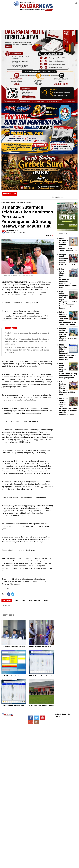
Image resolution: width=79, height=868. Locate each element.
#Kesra (24, 600)
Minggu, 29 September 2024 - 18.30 (16, 232)
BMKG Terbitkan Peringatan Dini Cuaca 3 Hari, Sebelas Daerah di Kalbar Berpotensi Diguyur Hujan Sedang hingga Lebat (27, 341)
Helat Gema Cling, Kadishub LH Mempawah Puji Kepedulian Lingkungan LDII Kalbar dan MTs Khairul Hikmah (68, 278)
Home (3, 203)
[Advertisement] (39, 15)
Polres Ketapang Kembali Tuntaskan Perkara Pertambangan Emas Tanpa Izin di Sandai (67, 318)
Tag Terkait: (7, 600)
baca (48, 235)
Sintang (28, 203)
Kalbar (8, 203)
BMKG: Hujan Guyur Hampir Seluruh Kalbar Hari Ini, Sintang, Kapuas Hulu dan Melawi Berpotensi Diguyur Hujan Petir (27, 350)
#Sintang (46, 600)
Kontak (58, 717)
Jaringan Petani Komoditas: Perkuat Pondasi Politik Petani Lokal (67, 260)
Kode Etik (66, 714)
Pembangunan (21, 203)
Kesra (13, 203)
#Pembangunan (35, 600)
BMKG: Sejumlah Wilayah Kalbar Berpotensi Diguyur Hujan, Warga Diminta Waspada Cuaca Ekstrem (68, 352)
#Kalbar (16, 600)
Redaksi (58, 714)
